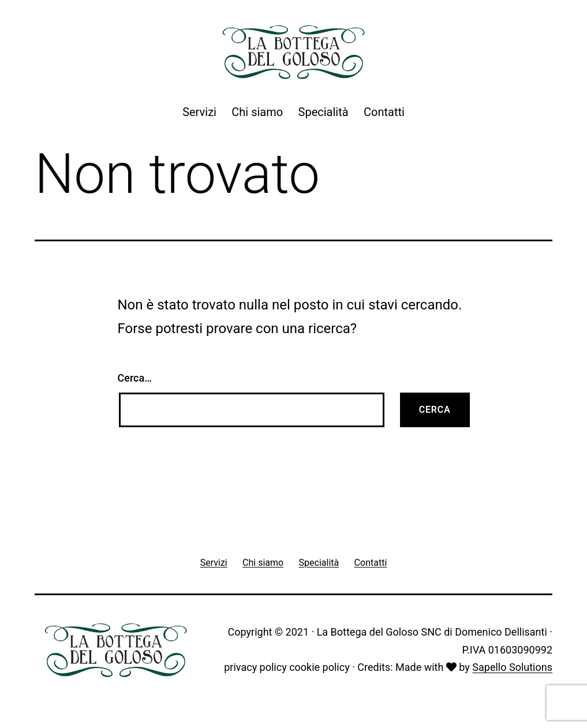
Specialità (324, 112)
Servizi (199, 112)
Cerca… (135, 378)
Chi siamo (257, 112)
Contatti (384, 112)
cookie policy (319, 667)
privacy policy (255, 667)
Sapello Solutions (512, 667)
